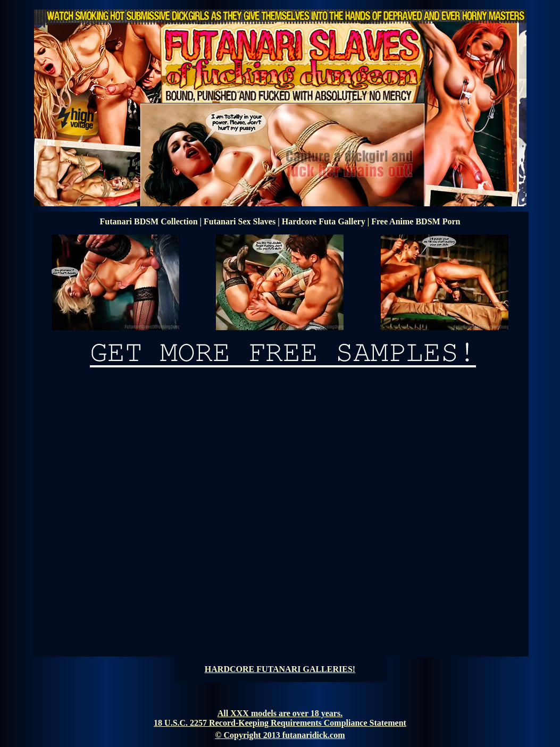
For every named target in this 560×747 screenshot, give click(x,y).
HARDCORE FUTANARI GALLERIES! (280, 669)
